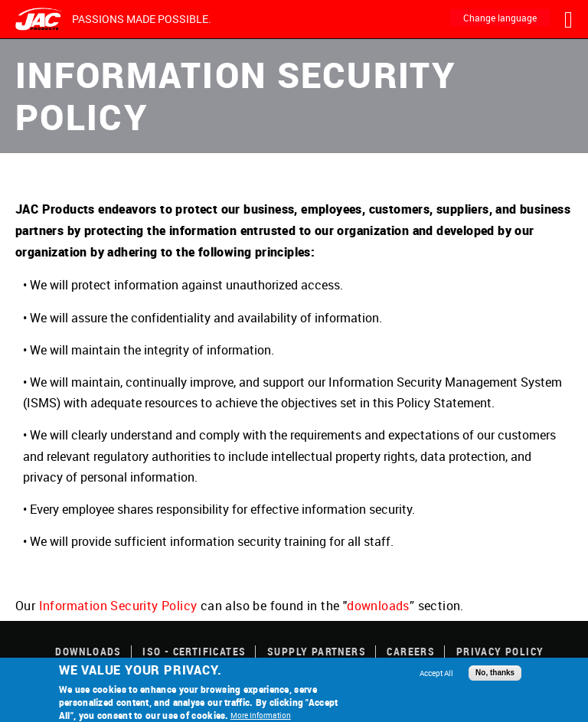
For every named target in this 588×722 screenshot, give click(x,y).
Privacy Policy (500, 651)
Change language (500, 18)
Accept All (436, 673)
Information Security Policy (118, 606)
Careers (411, 651)
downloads (378, 606)
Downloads (88, 651)
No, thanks (495, 673)
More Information (261, 715)
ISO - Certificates (194, 651)
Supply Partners (317, 651)
